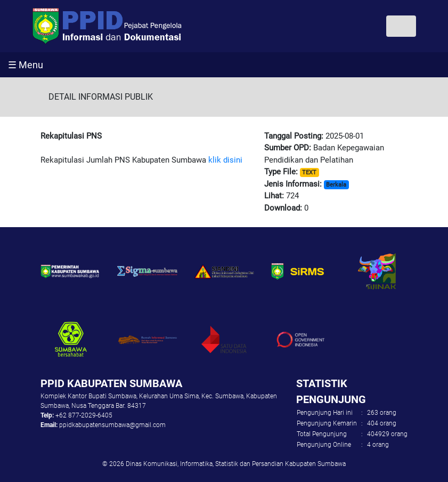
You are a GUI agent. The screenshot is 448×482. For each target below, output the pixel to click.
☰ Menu (26, 65)
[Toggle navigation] (401, 26)
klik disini (225, 160)
